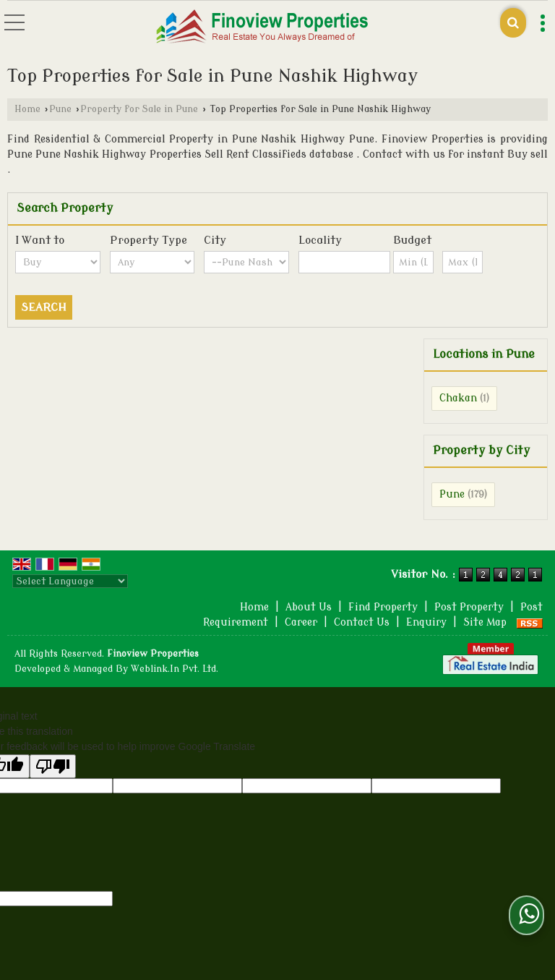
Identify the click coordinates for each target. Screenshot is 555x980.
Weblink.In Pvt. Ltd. (175, 669)
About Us (309, 607)
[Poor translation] (53, 766)
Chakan (458, 398)
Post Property (469, 607)
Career (301, 622)
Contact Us (362, 622)
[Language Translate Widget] (70, 581)
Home (27, 109)
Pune (60, 109)
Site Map (485, 622)
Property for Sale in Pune (139, 109)
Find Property (383, 607)
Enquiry (426, 622)
